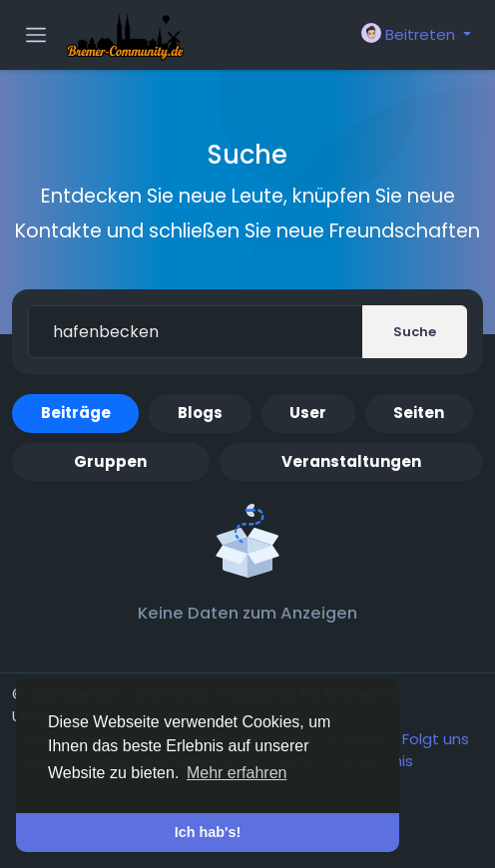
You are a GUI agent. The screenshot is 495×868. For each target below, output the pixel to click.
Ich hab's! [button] (208, 832)
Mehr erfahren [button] (237, 773)
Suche (415, 332)
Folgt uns (436, 739)
